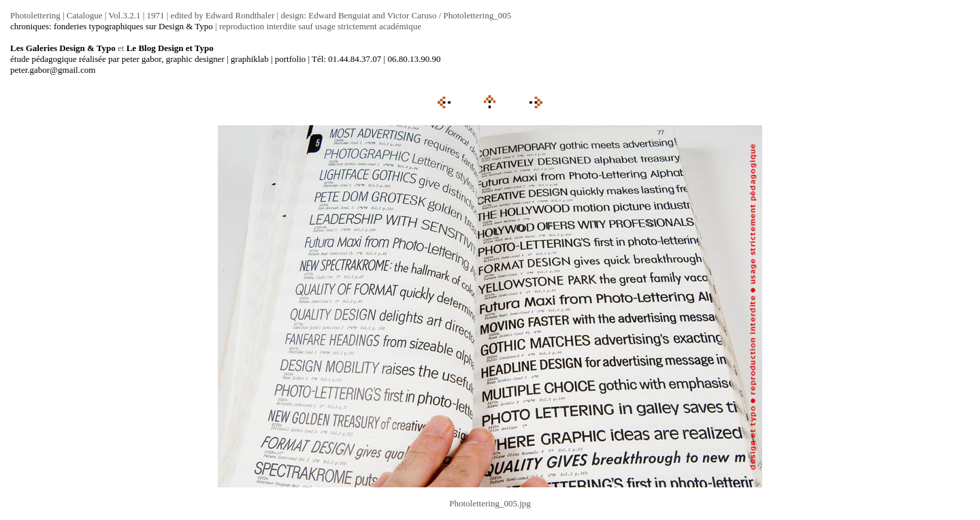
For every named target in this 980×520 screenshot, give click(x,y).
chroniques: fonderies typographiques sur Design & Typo (112, 26)
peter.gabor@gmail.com (53, 70)
